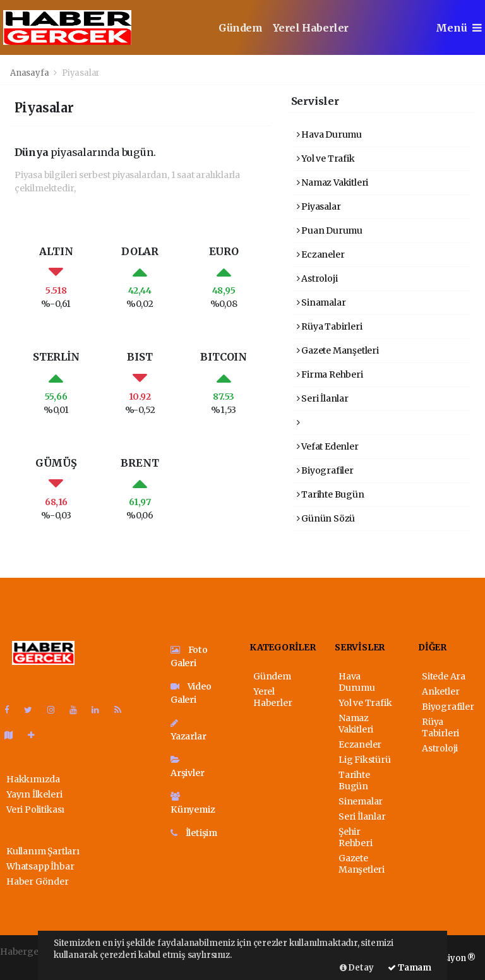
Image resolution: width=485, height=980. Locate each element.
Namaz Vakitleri (333, 182)
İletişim (194, 833)
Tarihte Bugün (331, 494)
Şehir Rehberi (356, 837)
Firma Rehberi (330, 374)
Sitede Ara (444, 676)
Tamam (410, 968)
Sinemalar (361, 801)
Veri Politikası (35, 810)
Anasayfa (30, 73)
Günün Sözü (326, 518)
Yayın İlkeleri (34, 794)
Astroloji (317, 278)
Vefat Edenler (328, 446)
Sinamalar (321, 302)
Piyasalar (81, 73)
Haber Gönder (38, 881)
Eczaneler (321, 254)
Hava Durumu (330, 134)
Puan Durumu (330, 230)
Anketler (440, 691)
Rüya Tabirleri (330, 326)
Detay (357, 968)
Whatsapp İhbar (40, 866)
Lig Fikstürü (365, 760)
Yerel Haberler (311, 28)
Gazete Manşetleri (338, 350)
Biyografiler (325, 470)
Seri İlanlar (323, 398)
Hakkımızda (33, 779)
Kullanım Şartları (43, 851)
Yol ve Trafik (326, 158)
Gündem (241, 28)
